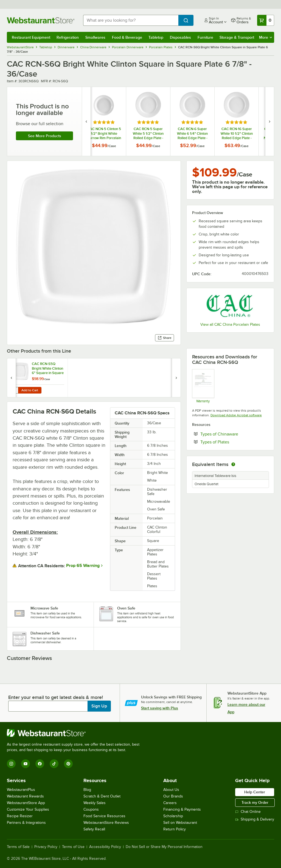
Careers (170, 803)
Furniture (205, 37)
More (265, 37)
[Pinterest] (68, 764)
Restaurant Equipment (31, 37)
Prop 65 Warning (83, 566)
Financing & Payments (182, 809)
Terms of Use (73, 847)
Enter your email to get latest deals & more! (56, 697)
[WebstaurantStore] (75, 733)
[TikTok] (54, 764)
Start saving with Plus (160, 708)
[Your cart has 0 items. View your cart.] (266, 20)
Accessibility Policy (105, 847)
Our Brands (173, 796)
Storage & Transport (237, 37)
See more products (45, 136)
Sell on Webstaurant (180, 823)
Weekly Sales (95, 803)
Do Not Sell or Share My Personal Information (164, 847)
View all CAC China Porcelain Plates (230, 325)
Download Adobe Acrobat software (236, 415)
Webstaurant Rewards (25, 796)
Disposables (180, 37)
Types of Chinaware (234, 434)
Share (165, 338)
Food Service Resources (104, 816)
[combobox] (131, 20)
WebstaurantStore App (26, 803)
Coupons (91, 809)
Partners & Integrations (26, 823)
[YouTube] (26, 764)
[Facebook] (40, 764)
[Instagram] (11, 764)
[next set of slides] (269, 121)
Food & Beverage (127, 37)
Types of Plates (231, 442)
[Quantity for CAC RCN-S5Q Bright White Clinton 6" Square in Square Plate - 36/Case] (14, 390)
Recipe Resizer (20, 816)
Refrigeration (68, 37)
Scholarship (173, 816)
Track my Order (255, 802)
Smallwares (95, 37)
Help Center (255, 792)
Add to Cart (30, 390)
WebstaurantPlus (21, 790)
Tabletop (156, 37)
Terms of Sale (18, 847)
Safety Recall (94, 829)
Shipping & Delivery (255, 819)
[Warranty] (203, 386)
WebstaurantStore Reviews (106, 823)
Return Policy (175, 829)
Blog (87, 790)
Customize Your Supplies (28, 809)
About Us (171, 790)
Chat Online (248, 812)
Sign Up (99, 706)
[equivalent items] (233, 464)
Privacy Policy (46, 847)
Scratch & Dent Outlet (102, 796)
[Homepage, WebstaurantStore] (41, 20)
